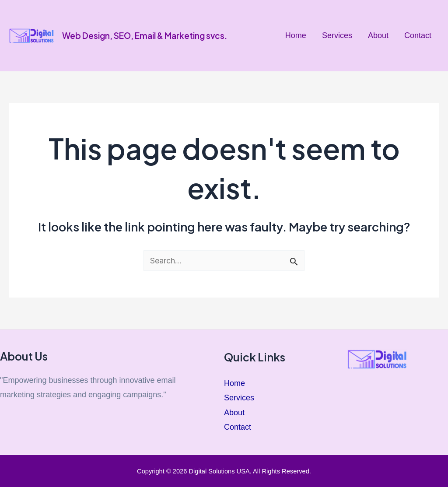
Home (296, 35)
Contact (418, 35)
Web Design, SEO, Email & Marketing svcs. (145, 35)
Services (337, 35)
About (378, 35)
